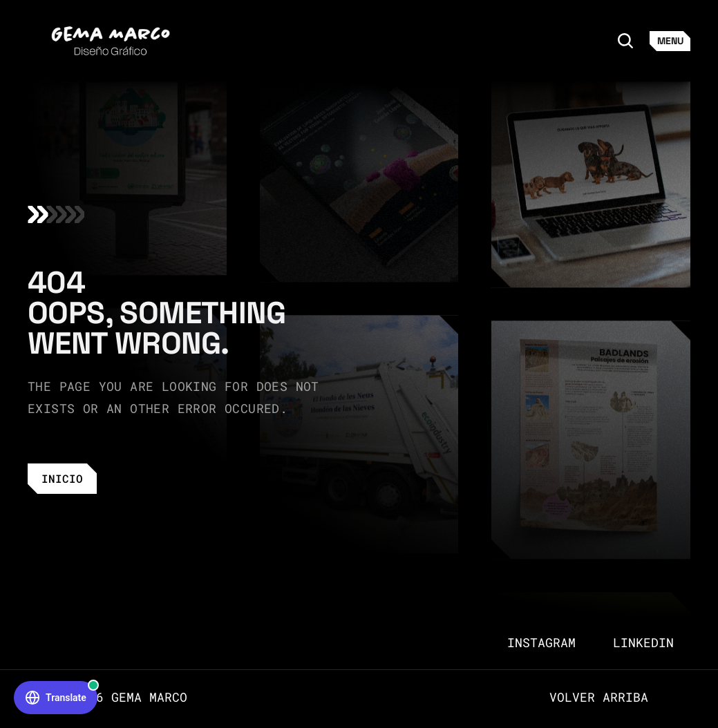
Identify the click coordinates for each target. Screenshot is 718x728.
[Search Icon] (625, 41)
